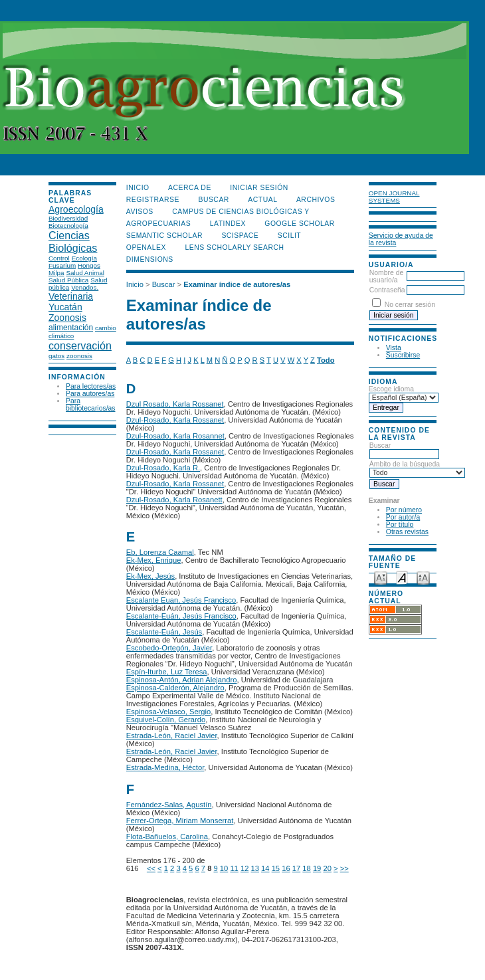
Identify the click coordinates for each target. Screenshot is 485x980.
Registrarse (153, 200)
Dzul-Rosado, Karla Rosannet (175, 436)
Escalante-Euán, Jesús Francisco (181, 616)
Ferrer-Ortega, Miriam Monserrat (180, 821)
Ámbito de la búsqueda (417, 468)
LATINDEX (228, 224)
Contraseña (387, 290)
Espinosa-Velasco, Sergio (169, 712)
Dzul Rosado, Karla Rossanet (175, 404)
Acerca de (190, 188)
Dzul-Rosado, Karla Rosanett (174, 500)
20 (327, 868)
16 (286, 868)
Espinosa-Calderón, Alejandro (175, 688)
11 (234, 868)
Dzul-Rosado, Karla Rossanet (175, 420)
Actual (262, 200)
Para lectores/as (91, 386)
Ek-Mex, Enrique (154, 560)
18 (306, 868)
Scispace (240, 236)
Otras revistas (407, 532)
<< (151, 868)
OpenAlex (146, 247)
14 (265, 868)
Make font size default (402, 577)
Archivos (316, 200)
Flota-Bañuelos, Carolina (167, 836)
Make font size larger (423, 577)
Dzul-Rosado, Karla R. (163, 468)
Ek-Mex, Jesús (150, 576)
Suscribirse (403, 355)
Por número (404, 510)
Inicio (138, 188)
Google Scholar (299, 224)
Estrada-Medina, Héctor (165, 767)
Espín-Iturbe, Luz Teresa (167, 672)
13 (255, 868)
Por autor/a (403, 517)
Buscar (404, 450)
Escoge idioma (391, 389)
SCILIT (289, 236)
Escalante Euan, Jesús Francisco (181, 600)
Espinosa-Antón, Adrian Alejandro (182, 680)
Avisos (140, 212)
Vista (394, 348)
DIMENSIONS (150, 259)
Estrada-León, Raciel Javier (172, 735)
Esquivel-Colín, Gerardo (166, 720)
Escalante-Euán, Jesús (164, 632)
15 (276, 868)
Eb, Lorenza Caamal (160, 552)
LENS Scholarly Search (234, 247)
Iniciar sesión (259, 188)
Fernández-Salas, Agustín (169, 805)
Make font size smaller (381, 577)
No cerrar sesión (410, 305)
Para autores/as (90, 394)
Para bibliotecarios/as (91, 405)
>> (344, 868)
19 (317, 868)
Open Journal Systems (394, 197)
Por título (400, 525)
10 (224, 868)
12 (244, 868)
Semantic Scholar (164, 236)
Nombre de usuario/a (386, 276)
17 (296, 868)
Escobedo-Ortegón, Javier (169, 648)
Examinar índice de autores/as (237, 284)
